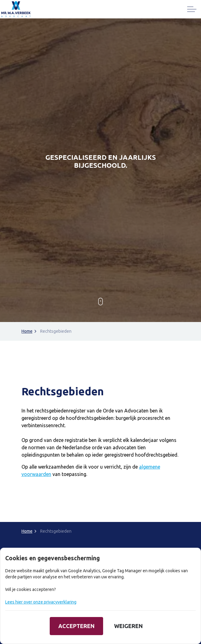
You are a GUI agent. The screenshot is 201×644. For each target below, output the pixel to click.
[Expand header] (192, 9)
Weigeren (128, 626)
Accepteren (76, 626)
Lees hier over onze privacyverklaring (41, 602)
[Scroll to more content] (101, 302)
